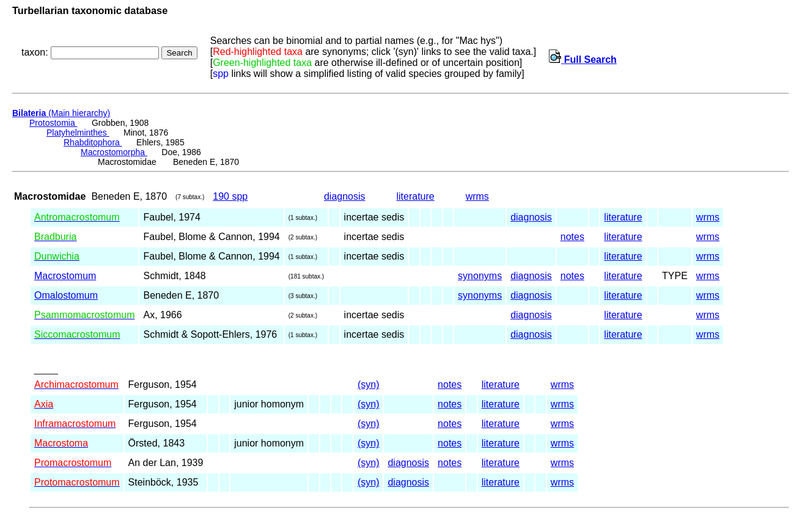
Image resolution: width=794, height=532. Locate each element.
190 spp (230, 196)
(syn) (369, 384)
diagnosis (345, 196)
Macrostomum (65, 276)
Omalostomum (66, 295)
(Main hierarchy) (61, 113)
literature (415, 196)
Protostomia (53, 123)
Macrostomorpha (114, 152)
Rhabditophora (93, 142)
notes (572, 237)
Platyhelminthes (78, 133)
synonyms (480, 276)
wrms (477, 196)
